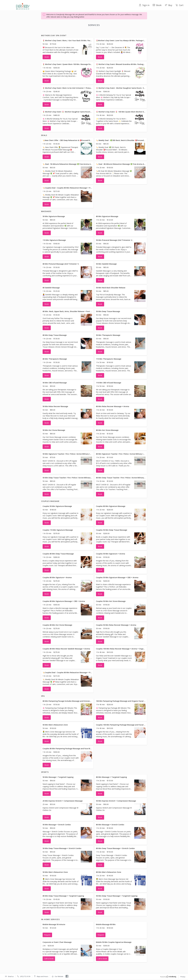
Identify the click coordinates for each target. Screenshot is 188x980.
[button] (67, 52)
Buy (169, 5)
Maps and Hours (42, 977)
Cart (179, 5)
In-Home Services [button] (129, 31)
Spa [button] (110, 31)
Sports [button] (117, 31)
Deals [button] (76, 31)
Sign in (144, 5)
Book (157, 5)
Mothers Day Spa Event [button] (62, 31)
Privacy (183, 977)
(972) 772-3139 (25, 977)
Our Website (59, 977)
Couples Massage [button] (99, 31)
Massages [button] (85, 31)
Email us (11, 977)
